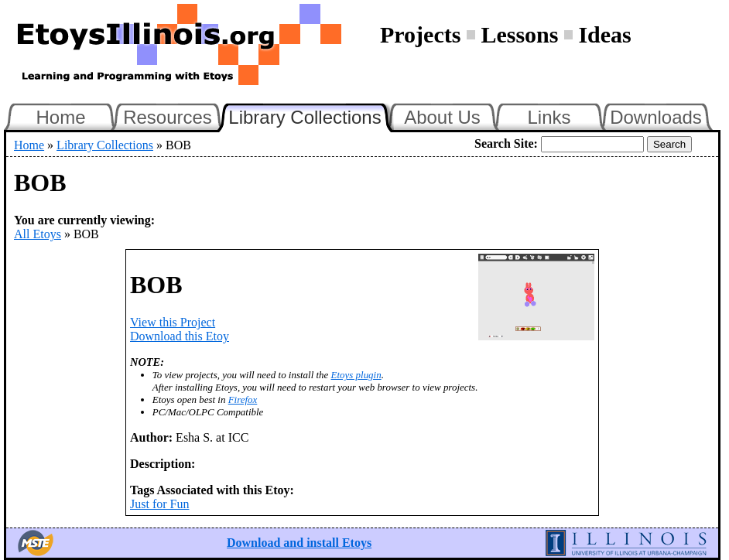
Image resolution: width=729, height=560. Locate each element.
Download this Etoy (180, 336)
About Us (442, 117)
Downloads (656, 117)
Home (60, 117)
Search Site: (506, 143)
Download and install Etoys (299, 543)
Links (549, 117)
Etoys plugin (356, 375)
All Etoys (38, 234)
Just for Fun (159, 504)
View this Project (173, 322)
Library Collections (311, 115)
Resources (168, 117)
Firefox (243, 400)
